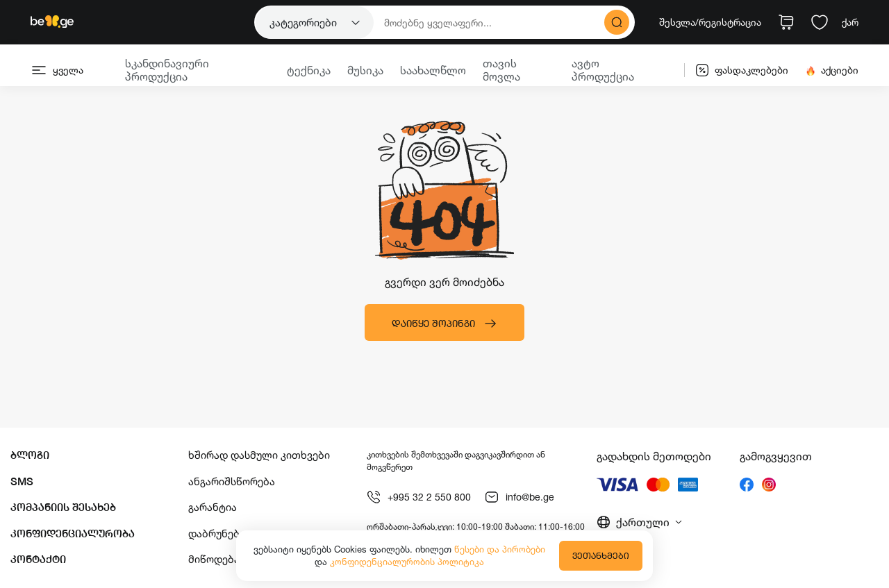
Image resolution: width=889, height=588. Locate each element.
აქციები (832, 70)
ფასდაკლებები (742, 70)
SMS (22, 481)
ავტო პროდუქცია (603, 70)
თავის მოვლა (501, 70)
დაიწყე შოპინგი (444, 324)
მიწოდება (214, 559)
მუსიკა (365, 70)
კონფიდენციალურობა (73, 534)
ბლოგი (30, 455)
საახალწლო (433, 70)
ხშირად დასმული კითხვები (259, 455)
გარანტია (213, 507)
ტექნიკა (309, 70)
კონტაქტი (38, 559)
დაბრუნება (217, 534)
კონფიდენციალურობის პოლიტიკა (407, 562)
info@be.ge (520, 497)
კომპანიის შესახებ (63, 507)
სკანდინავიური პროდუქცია (167, 70)
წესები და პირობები (500, 549)
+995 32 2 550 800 (419, 497)
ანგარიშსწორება (232, 481)
